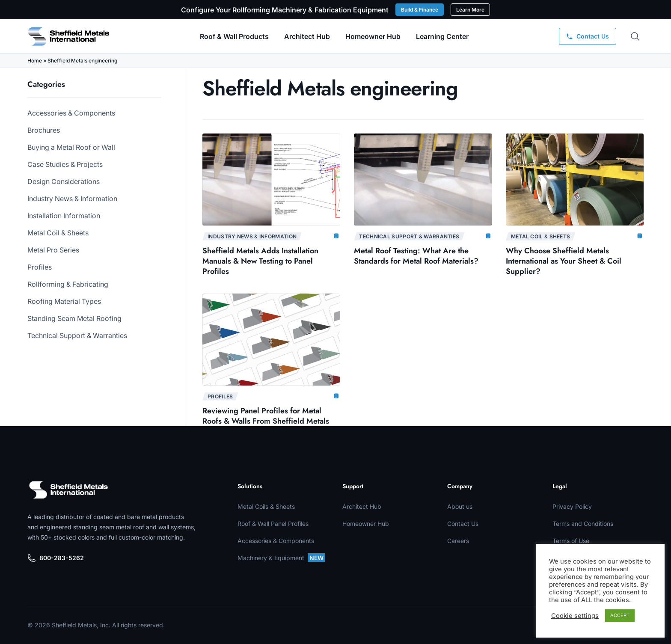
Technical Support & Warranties (77, 335)
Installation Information (64, 216)
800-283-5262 (56, 558)
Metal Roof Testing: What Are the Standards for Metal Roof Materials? (416, 256)
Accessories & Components (71, 113)
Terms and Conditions (583, 524)
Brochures (44, 130)
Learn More (470, 10)
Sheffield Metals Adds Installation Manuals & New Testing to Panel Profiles (260, 261)
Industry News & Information (72, 199)
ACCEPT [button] (620, 615)
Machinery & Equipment (281, 558)
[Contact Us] (588, 36)
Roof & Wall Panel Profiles (273, 524)
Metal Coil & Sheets (58, 233)
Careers (458, 541)
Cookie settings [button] (575, 616)
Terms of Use (571, 541)
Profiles (40, 267)
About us (460, 506)
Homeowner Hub (373, 36)
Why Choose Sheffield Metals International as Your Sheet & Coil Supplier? (564, 261)
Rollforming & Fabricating (68, 284)
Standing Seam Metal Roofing (74, 318)
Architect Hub (307, 36)
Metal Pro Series (53, 250)
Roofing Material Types (64, 301)
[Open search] (635, 36)
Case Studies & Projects (65, 164)
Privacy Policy (572, 506)
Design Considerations (64, 181)
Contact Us (463, 524)
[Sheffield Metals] (68, 490)
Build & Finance (420, 10)
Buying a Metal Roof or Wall (71, 147)
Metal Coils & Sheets (266, 506)
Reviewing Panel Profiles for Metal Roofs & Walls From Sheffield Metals (266, 416)
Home (35, 61)
